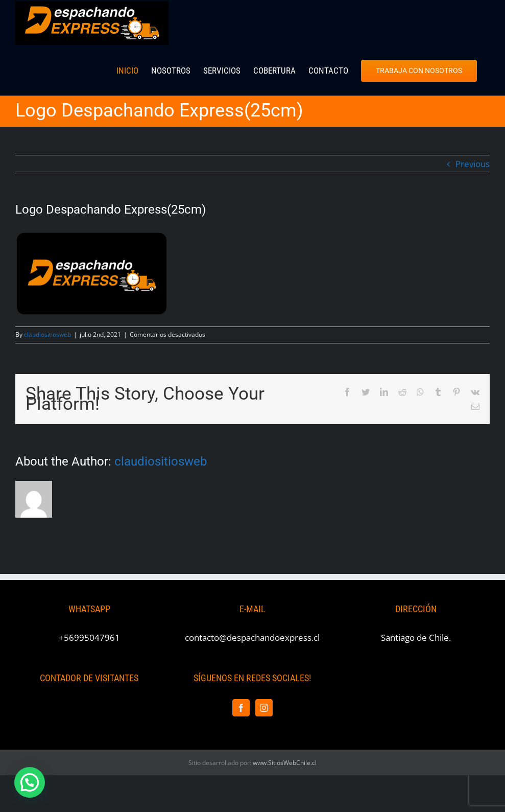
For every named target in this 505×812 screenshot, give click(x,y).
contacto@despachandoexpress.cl (252, 637)
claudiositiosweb (47, 334)
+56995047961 (89, 637)
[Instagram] (264, 708)
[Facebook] (241, 708)
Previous (473, 164)
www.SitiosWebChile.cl (285, 763)
